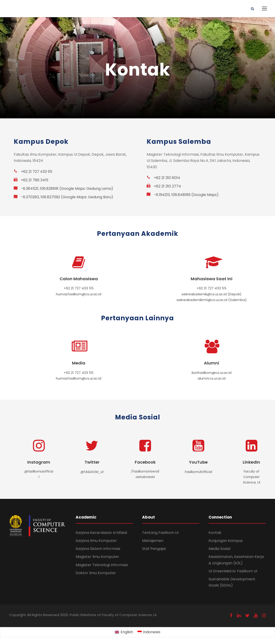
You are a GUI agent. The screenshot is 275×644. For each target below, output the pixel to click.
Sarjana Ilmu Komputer (96, 541)
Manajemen (153, 541)
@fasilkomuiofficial (39, 474)
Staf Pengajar (154, 549)
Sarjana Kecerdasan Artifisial (101, 533)
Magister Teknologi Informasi (102, 565)
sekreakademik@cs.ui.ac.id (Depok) (212, 294)
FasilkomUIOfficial (198, 472)
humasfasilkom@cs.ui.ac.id (79, 294)
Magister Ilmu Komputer (97, 557)
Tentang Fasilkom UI (160, 533)
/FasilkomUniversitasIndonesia (145, 474)
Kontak (215, 533)
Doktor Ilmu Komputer (96, 573)
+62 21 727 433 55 (79, 288)
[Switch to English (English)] (124, 632)
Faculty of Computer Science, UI (252, 477)
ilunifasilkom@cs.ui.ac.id (212, 373)
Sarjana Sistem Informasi (98, 549)
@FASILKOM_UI (92, 472)
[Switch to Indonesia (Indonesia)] (149, 632)
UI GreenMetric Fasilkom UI (233, 571)
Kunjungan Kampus (226, 541)
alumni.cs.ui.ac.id (212, 378)
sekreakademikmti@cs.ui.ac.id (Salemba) (212, 300)
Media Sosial (219, 549)
